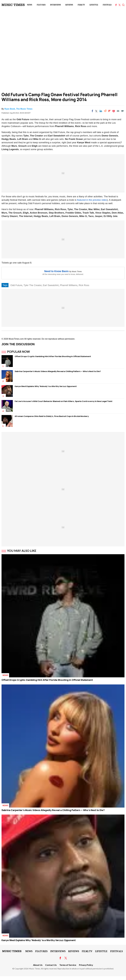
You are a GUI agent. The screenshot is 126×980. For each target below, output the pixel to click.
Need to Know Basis (56, 271)
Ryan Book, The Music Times (18, 109)
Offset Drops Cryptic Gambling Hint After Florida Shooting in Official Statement (53, 356)
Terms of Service (68, 965)
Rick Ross (84, 285)
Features (41, 5)
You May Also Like (22, 551)
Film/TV (81, 5)
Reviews (69, 5)
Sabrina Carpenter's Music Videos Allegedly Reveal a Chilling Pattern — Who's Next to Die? (58, 371)
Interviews (55, 5)
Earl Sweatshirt (51, 285)
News (30, 5)
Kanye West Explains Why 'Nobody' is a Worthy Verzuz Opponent (46, 386)
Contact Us (51, 965)
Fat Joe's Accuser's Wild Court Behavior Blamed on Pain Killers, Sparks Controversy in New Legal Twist (64, 401)
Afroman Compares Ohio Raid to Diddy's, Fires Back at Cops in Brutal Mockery (52, 416)
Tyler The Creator (33, 285)
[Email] (118, 111)
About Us (38, 965)
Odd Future (16, 285)
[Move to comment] (122, 111)
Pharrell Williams (69, 285)
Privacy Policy (86, 965)
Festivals (107, 5)
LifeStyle (94, 5)
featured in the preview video (92, 200)
